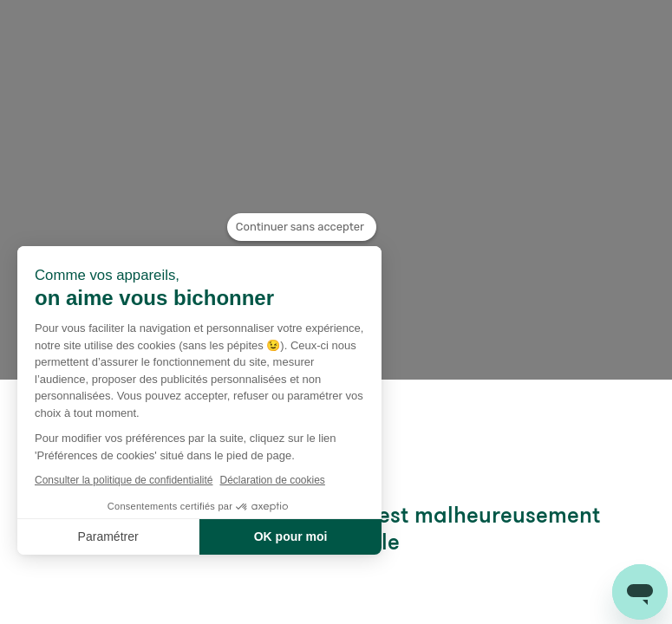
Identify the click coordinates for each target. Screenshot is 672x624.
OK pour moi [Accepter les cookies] (291, 536)
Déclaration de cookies (272, 480)
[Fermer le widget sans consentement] (302, 227)
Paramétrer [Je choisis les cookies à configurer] (108, 536)
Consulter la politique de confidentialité (124, 480)
